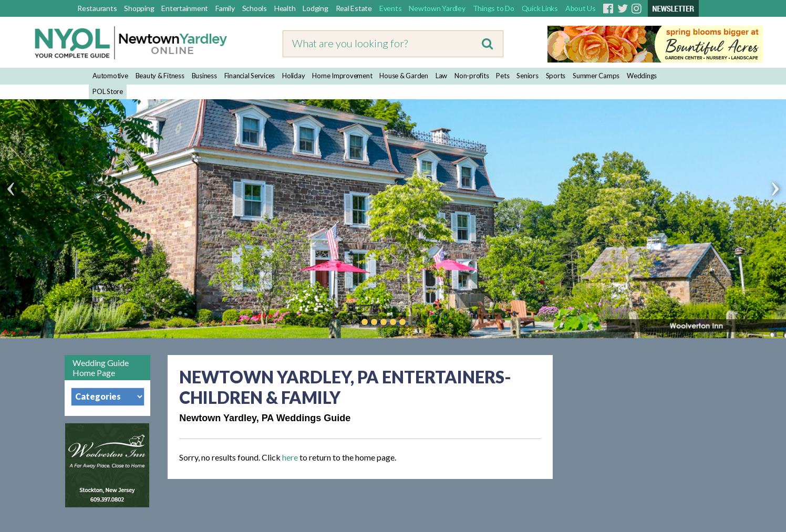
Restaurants (97, 8)
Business (204, 76)
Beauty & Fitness (160, 76)
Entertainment (185, 8)
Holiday (293, 76)
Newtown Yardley (437, 8)
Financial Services (250, 76)
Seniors (527, 76)
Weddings (642, 76)
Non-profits (472, 76)
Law (441, 76)
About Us (581, 8)
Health (285, 8)
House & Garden (404, 76)
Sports (556, 76)
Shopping (139, 8)
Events (391, 8)
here (290, 457)
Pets (503, 76)
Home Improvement (342, 76)
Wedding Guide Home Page (101, 368)
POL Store (108, 91)
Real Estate (354, 8)
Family (225, 8)
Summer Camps (596, 76)
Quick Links (540, 8)
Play (418, 322)
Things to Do (494, 8)
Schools (255, 8)
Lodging (315, 8)
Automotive (110, 76)
